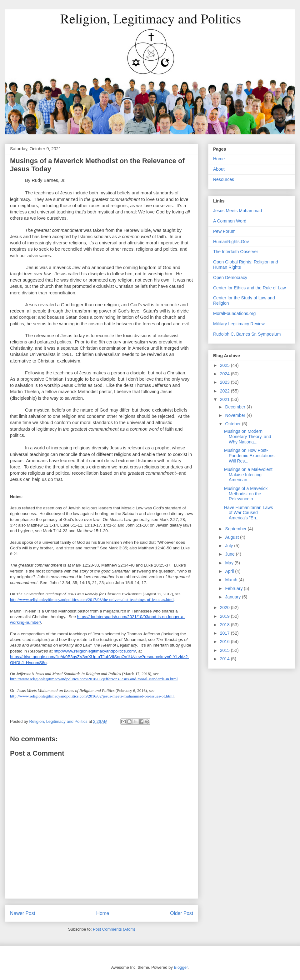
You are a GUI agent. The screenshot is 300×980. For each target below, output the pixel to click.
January (233, 597)
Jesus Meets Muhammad (237, 211)
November (236, 415)
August (232, 537)
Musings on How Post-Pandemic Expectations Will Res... (249, 456)
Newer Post (23, 913)
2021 (225, 399)
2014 (225, 659)
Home (103, 913)
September (236, 529)
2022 (225, 391)
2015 (225, 650)
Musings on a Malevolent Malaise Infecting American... (248, 475)
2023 (225, 382)
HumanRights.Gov (231, 242)
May (230, 563)
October (233, 424)
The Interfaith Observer (236, 252)
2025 (225, 365)
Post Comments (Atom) (114, 929)
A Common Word (230, 221)
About (219, 169)
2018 (225, 625)
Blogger (181, 967)
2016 (225, 642)
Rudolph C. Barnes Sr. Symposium (247, 334)
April (230, 571)
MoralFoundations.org (234, 313)
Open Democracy (230, 277)
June (230, 554)
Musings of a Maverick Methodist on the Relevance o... (246, 494)
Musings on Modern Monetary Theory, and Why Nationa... (248, 437)
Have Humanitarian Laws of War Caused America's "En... (248, 513)
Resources (224, 179)
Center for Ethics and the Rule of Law (250, 288)
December (236, 407)
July (230, 546)
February (234, 588)
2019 (225, 616)
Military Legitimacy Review (239, 324)
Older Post (182, 913)
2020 (225, 607)
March (232, 580)
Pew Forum (224, 231)
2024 (225, 374)
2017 (225, 633)
